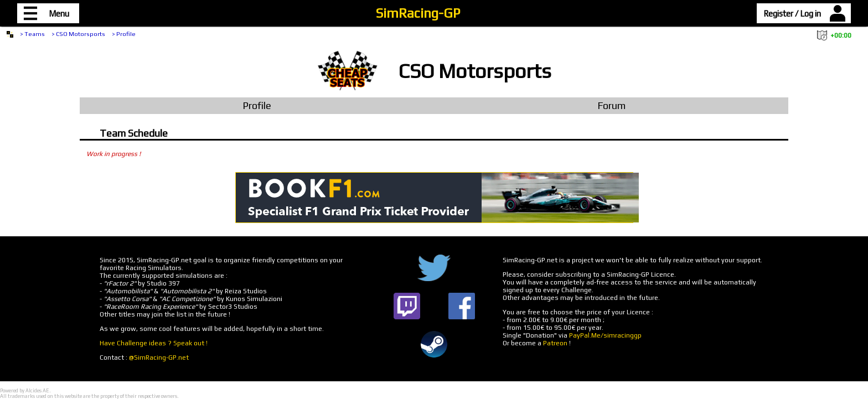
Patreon (555, 343)
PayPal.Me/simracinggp (605, 335)
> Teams (32, 34)
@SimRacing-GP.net (159, 357)
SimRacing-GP (418, 13)
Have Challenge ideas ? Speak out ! (154, 343)
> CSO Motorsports (78, 34)
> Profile (124, 34)
